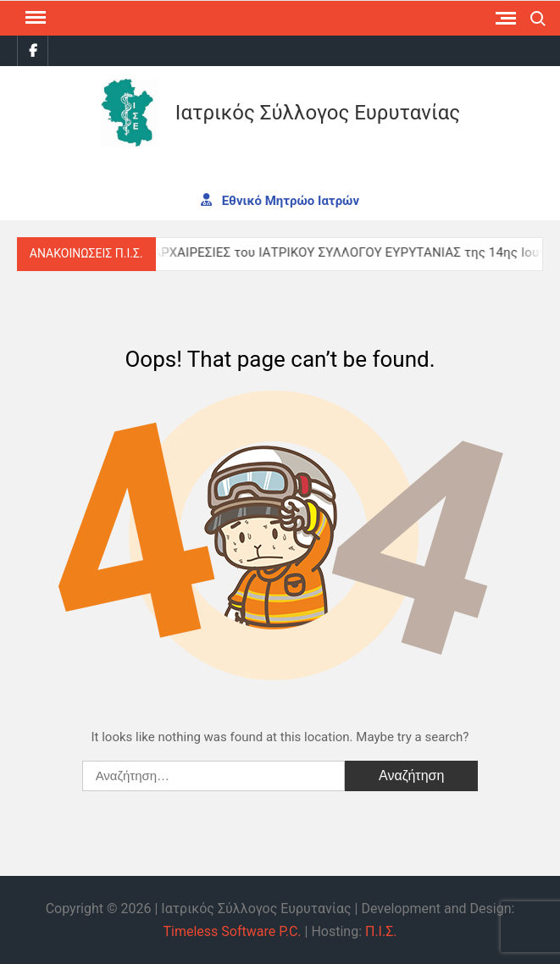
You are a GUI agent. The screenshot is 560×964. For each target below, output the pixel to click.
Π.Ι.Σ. (381, 931)
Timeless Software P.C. (232, 931)
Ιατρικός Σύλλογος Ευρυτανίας (318, 113)
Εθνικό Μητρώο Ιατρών (280, 200)
